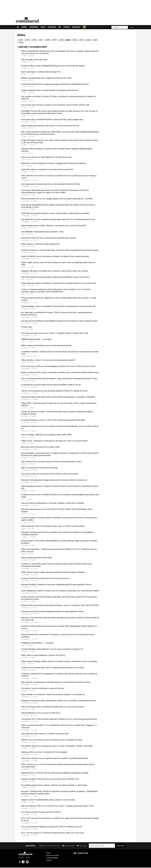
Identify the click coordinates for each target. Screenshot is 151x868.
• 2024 (87, 40)
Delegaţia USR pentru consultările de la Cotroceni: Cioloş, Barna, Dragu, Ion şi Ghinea (55, 271)
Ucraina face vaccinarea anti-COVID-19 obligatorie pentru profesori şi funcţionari (53, 668)
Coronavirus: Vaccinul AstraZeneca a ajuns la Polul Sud (43, 689)
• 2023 (80, 40)
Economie (53, 27)
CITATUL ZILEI (26, 327)
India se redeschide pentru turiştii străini (37, 558)
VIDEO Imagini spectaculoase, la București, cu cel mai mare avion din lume (50, 126)
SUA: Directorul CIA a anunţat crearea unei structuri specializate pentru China (51, 462)
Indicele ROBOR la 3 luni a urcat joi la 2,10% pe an (41, 713)
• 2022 (74, 40)
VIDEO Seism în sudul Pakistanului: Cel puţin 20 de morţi (43, 656)
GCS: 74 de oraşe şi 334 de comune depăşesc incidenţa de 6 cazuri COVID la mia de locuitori (58, 367)
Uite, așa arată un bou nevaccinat (34, 60)
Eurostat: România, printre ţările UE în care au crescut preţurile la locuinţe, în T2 (52, 649)
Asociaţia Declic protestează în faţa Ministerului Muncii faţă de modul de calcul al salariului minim (59, 321)
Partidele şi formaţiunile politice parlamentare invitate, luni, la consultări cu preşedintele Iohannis (59, 701)
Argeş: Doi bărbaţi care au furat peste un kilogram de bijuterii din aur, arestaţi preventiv (55, 257)
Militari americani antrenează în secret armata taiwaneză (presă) (46, 346)
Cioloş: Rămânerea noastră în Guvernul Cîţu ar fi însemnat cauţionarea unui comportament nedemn (60, 591)
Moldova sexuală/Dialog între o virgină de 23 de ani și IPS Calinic (47, 78)
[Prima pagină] (18, 27)
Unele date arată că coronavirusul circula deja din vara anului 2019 (47, 170)
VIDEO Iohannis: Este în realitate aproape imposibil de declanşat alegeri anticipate (53, 573)
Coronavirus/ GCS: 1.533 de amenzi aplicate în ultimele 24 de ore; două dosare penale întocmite (59, 719)
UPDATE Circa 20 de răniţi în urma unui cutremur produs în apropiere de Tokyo (52, 740)
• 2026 (20, 43)
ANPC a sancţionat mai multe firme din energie (39, 468)
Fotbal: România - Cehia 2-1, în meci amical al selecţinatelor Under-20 (48, 360)
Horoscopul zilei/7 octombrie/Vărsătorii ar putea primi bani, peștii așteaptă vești (52, 120)
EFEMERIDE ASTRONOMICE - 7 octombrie (37, 643)
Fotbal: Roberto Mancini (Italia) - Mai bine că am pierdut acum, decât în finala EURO (54, 226)
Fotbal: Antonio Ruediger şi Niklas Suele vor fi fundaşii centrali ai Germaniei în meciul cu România (59, 662)
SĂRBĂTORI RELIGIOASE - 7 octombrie (36, 340)
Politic (25, 27)
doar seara (82, 846)
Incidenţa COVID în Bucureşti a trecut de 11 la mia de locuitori (45, 579)
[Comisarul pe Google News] (27, 862)
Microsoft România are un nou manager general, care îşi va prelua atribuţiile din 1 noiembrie (57, 199)
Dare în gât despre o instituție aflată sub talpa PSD (41, 72)
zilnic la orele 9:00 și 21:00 (50, 846)
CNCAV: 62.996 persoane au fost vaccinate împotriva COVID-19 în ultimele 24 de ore (54, 391)
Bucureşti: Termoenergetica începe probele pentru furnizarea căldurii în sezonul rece (54, 480)
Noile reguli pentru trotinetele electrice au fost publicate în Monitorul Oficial (50, 184)
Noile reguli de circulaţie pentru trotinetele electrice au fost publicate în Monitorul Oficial (56, 683)
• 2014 (20, 40)
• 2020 (60, 40)
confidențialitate (52, 858)
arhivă (48, 853)
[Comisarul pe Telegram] (23, 862)
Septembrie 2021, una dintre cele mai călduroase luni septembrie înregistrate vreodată (55, 773)
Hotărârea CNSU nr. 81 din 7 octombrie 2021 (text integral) (44, 752)
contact (49, 861)
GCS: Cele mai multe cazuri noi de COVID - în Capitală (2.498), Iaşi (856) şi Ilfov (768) (55, 334)
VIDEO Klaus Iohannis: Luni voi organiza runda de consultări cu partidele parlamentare (55, 759)
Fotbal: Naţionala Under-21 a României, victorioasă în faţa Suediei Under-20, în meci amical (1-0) (58, 284)
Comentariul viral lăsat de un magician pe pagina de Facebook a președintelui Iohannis (55, 85)
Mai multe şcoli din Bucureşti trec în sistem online (40, 447)
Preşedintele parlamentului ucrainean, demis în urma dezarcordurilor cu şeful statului (54, 786)
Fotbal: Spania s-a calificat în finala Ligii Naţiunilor (40, 244)
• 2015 (26, 40)
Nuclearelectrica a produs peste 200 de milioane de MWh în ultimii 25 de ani (51, 385)
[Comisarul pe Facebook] (20, 862)
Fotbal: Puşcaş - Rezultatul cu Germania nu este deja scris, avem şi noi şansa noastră (54, 441)
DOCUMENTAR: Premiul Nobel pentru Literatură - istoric (43, 232)
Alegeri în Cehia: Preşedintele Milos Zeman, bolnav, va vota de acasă (48, 800)
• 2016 (33, 40)
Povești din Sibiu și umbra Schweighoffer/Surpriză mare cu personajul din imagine (53, 66)
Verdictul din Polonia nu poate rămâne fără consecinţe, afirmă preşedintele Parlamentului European (60, 251)
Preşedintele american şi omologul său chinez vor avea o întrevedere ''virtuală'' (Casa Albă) (57, 746)
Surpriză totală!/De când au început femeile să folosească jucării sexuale (49, 91)
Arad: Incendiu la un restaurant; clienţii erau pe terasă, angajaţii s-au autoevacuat (53, 695)
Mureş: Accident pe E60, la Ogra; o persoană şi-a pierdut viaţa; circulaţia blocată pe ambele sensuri (60, 373)
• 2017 (40, 40)
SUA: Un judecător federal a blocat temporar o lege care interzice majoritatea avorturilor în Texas (59, 379)
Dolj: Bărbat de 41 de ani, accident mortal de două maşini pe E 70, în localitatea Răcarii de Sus (58, 220)
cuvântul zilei (81, 853)
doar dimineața (68, 846)
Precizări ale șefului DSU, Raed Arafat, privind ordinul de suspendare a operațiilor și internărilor (58, 397)
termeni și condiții (52, 856)
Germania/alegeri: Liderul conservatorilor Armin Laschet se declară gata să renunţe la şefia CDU (59, 307)
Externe (68, 27)
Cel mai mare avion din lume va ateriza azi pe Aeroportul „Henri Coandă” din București (55, 105)
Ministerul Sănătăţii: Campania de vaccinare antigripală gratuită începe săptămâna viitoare (56, 585)
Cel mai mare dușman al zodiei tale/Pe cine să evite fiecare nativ (46, 158)
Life (61, 27)
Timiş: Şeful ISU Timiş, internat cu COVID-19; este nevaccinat (45, 734)
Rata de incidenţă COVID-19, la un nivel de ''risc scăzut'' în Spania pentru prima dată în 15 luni (58, 806)
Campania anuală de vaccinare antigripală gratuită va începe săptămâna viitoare (52, 612)
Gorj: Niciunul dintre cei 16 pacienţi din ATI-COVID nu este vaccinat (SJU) (50, 474)
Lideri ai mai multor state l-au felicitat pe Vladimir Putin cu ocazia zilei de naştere (53, 707)
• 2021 (67, 40)
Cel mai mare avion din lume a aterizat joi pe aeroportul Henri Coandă (48, 238)
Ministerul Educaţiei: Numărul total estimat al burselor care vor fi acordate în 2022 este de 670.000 (60, 606)
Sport (44, 27)
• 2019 (53, 40)
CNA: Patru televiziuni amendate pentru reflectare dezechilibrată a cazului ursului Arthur (55, 277)
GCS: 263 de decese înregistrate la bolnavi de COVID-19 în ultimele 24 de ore (51, 827)
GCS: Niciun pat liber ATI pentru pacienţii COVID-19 (41, 812)
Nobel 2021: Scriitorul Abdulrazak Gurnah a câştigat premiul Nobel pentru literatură (53, 164)
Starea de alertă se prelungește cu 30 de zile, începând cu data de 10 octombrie (53, 503)
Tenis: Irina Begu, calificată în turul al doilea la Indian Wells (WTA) (46, 435)
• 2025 (94, 40)
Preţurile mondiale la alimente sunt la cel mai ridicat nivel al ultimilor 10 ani (50, 779)
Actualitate (34, 27)
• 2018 (47, 40)
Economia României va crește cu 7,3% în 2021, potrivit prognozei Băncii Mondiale (53, 420)
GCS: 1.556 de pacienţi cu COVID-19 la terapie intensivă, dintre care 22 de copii (52, 833)
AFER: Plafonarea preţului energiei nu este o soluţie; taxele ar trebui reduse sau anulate (55, 214)
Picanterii (78, 27)
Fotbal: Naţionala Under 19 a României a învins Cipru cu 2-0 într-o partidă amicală (53, 526)
